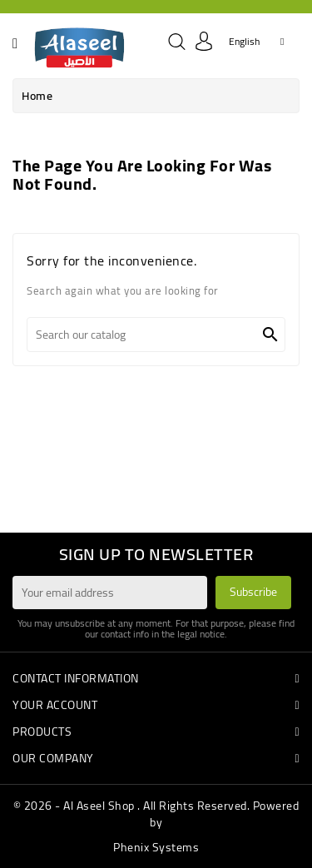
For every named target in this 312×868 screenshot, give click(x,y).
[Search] (156, 335)
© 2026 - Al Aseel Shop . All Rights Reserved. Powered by (156, 814)
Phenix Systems (156, 847)
